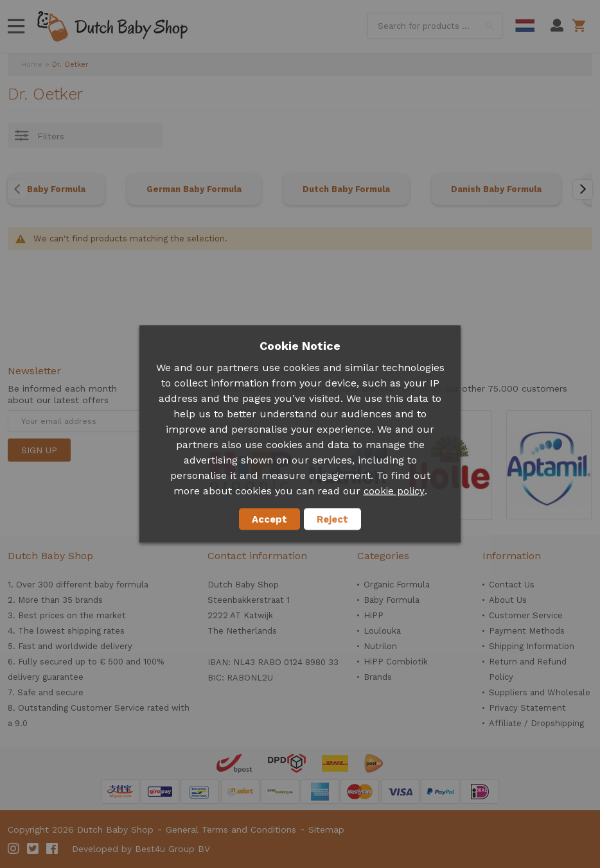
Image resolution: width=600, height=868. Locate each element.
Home (32, 65)
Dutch (525, 26)
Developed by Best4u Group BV (141, 849)
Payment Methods (527, 631)
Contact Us (512, 585)
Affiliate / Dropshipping (536, 723)
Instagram (14, 849)
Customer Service (526, 615)
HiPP (374, 615)
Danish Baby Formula (496, 189)
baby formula (121, 585)
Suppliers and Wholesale (540, 692)
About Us (508, 600)
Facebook (53, 849)
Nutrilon (380, 646)
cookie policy (394, 491)
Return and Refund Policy (528, 669)
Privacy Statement (527, 708)
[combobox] (435, 26)
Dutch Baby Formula (346, 189)
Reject (332, 519)
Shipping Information (532, 646)
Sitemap (326, 829)
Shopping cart (581, 26)
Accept (269, 519)
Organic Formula (397, 585)
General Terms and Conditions (231, 829)
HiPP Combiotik (396, 662)
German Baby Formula (194, 189)
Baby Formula (56, 189)
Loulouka (382, 631)
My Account (557, 26)
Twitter (33, 849)
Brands (378, 677)
